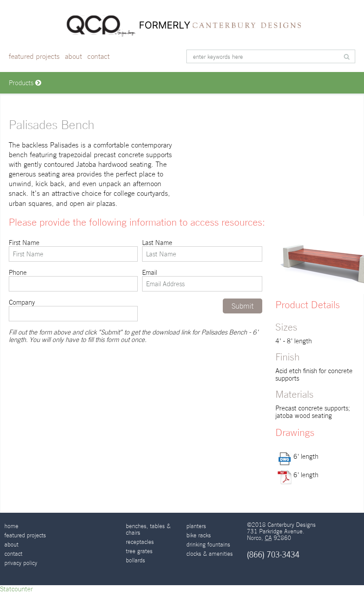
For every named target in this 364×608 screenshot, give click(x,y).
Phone (73, 280)
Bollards (136, 560)
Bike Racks (199, 535)
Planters (196, 526)
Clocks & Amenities (210, 554)
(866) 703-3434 (273, 555)
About (73, 56)
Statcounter (16, 589)
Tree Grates (139, 551)
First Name (73, 250)
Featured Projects (34, 56)
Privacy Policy (21, 563)
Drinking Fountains (208, 545)
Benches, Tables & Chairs (148, 529)
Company (73, 310)
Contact (98, 56)
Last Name (202, 250)
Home (11, 526)
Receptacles (140, 542)
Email (202, 280)
